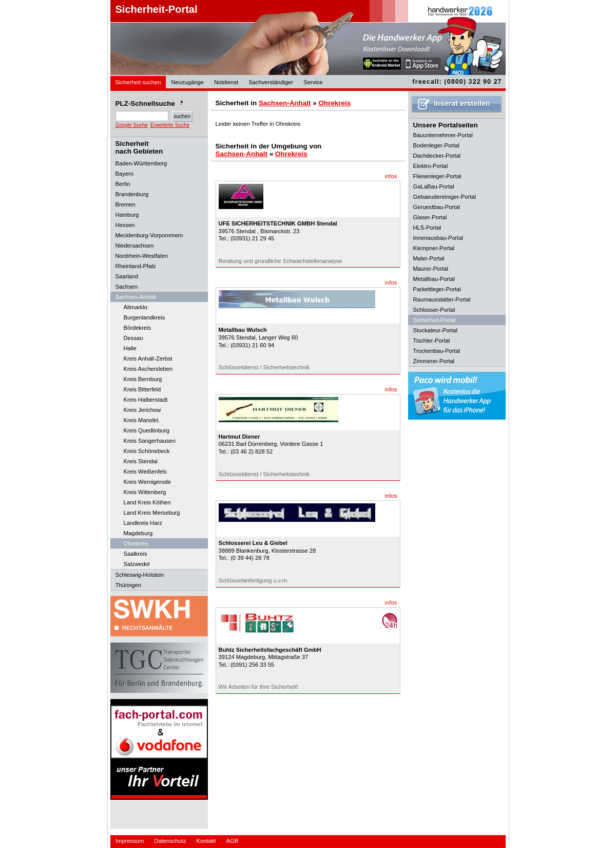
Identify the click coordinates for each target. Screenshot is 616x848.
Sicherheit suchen (138, 82)
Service (313, 82)
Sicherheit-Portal (157, 9)
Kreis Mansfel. (142, 420)
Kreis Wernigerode (147, 482)
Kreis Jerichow (142, 410)
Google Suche (132, 125)
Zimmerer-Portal (434, 361)
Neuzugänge (187, 82)
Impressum (130, 841)
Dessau (133, 338)
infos (391, 176)
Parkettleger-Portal (437, 289)
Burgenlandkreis (145, 317)
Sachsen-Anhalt (285, 103)
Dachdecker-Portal (437, 156)
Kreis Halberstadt (146, 400)
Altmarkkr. (137, 307)
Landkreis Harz (143, 523)
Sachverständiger (271, 82)
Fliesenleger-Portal (437, 176)
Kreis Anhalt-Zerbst (148, 359)
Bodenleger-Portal (436, 145)
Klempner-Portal (434, 248)
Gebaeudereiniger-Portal (445, 197)
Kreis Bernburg (143, 379)
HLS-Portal (427, 228)
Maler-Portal (429, 258)
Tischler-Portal (432, 341)
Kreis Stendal (141, 461)
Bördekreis (137, 328)
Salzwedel (137, 564)
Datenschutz (170, 841)
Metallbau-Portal (434, 279)
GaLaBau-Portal (434, 186)
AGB (232, 841)
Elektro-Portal (431, 166)
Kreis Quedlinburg (147, 430)
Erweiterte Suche (170, 125)
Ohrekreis (136, 543)
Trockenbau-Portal (437, 351)
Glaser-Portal (430, 217)
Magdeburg (138, 533)
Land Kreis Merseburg (152, 513)
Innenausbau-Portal (438, 238)
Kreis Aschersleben (148, 369)
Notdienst (226, 82)
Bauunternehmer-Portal (443, 135)
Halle (130, 348)
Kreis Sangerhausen (150, 441)
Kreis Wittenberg (145, 492)
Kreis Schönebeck (147, 451)
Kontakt (206, 841)
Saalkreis (136, 554)
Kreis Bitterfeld (142, 389)
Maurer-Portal (431, 269)
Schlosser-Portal (434, 310)
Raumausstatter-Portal (442, 299)
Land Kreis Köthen (147, 502)
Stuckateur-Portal (435, 330)
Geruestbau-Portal (437, 207)
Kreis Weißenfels (145, 472)
